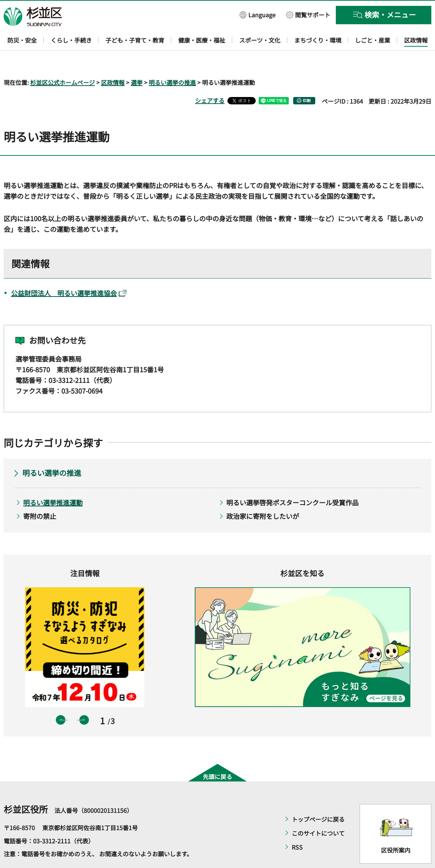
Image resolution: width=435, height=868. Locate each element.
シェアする (210, 79)
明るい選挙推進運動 (53, 481)
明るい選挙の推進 (172, 61)
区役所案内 (396, 829)
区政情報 (113, 61)
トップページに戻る (318, 798)
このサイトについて (318, 812)
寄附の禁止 (40, 495)
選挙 (137, 61)
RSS (297, 826)
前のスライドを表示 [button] (61, 699)
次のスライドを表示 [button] (84, 699)
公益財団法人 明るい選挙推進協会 (69, 272)
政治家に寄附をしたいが (263, 495)
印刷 (307, 79)
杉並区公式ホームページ (62, 61)
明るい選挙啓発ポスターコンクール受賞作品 (292, 481)
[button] (258, 15)
